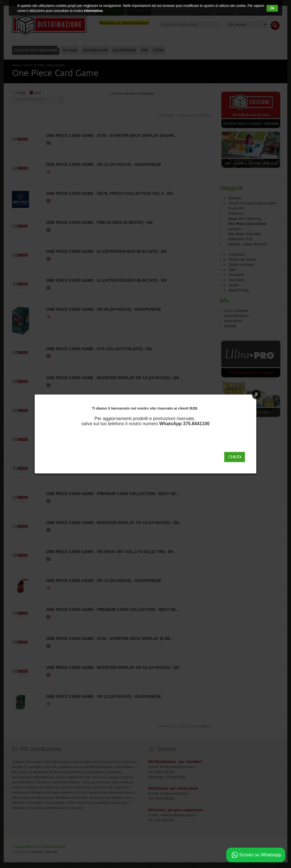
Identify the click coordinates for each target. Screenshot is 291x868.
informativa (93, 11)
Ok (272, 8)
